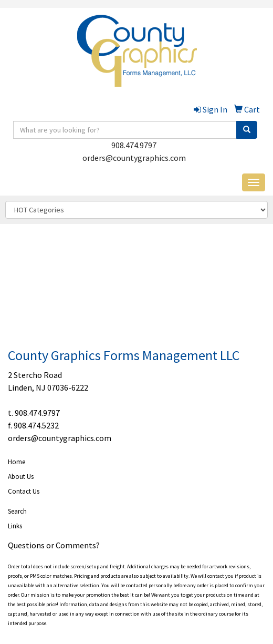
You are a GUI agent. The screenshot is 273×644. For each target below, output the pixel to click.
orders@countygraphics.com (134, 158)
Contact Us (24, 491)
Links (15, 526)
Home (17, 462)
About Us (21, 477)
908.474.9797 (134, 145)
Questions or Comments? (54, 545)
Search (17, 511)
